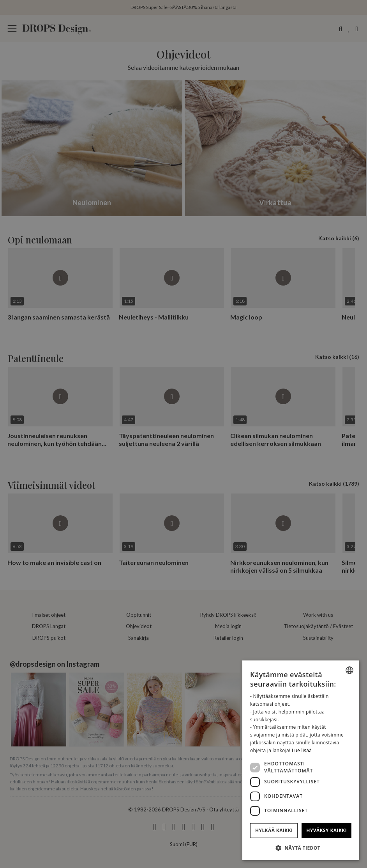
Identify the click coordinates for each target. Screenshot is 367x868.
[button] (301, 848)
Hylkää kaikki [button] (274, 830)
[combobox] (349, 670)
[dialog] (301, 760)
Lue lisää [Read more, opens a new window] (302, 750)
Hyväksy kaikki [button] (326, 830)
